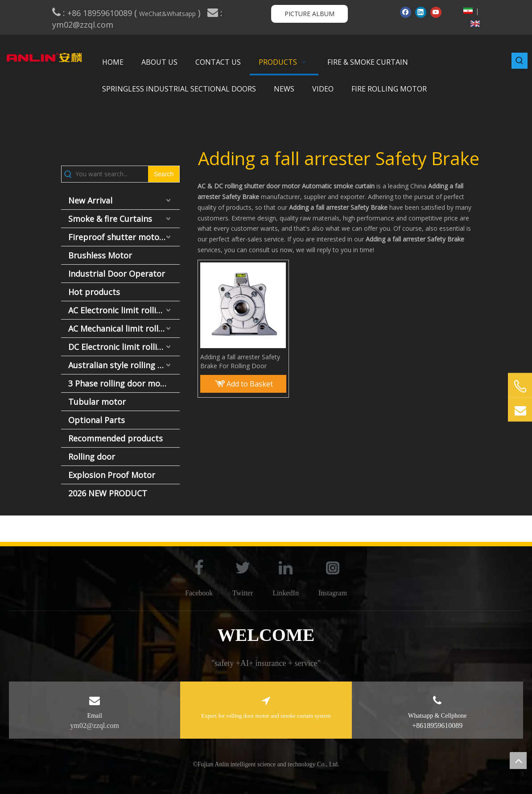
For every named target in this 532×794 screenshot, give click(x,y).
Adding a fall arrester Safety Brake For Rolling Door (240, 361)
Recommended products (115, 438)
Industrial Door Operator (117, 274)
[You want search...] (112, 174)
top (518, 761)
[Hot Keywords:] (520, 61)
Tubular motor (97, 402)
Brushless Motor (100, 255)
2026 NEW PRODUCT (108, 493)
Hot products (94, 292)
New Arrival (90, 200)
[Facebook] (406, 12)
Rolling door (92, 457)
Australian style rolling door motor (124, 365)
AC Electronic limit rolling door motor (124, 310)
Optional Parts (97, 420)
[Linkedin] (421, 12)
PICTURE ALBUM (309, 14)
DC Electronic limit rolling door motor (124, 347)
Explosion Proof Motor (112, 475)
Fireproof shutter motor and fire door (124, 237)
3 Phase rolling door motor (120, 383)
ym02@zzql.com (84, 25)
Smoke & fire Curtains (110, 219)
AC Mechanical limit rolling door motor (124, 328)
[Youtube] (436, 12)
